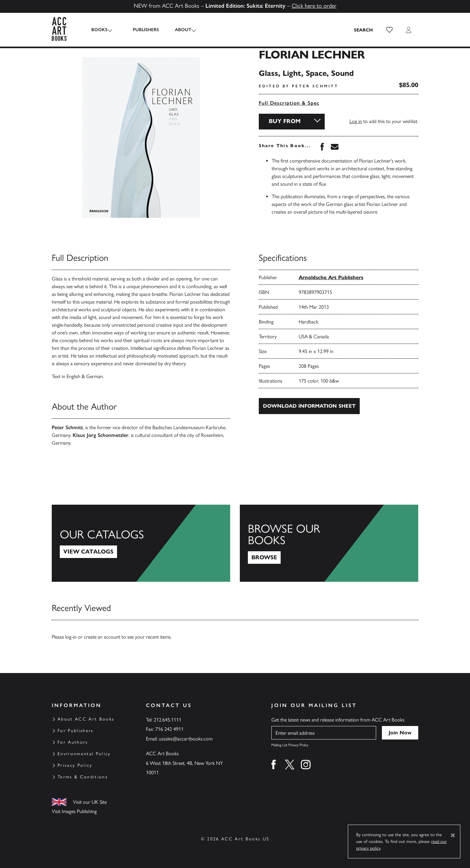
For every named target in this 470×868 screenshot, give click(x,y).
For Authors (73, 742)
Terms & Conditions (83, 777)
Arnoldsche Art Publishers (331, 277)
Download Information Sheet (309, 406)
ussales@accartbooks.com (186, 739)
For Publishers (76, 731)
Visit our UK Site (90, 802)
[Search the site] (364, 30)
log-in (71, 637)
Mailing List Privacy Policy (290, 745)
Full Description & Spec (289, 103)
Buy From (285, 121)
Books (99, 30)
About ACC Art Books (86, 719)
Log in (356, 121)
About (179, 30)
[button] (389, 30)
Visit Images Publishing (74, 811)
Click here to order (314, 6)
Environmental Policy (84, 754)
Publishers (141, 30)
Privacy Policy (75, 765)
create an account (102, 637)
